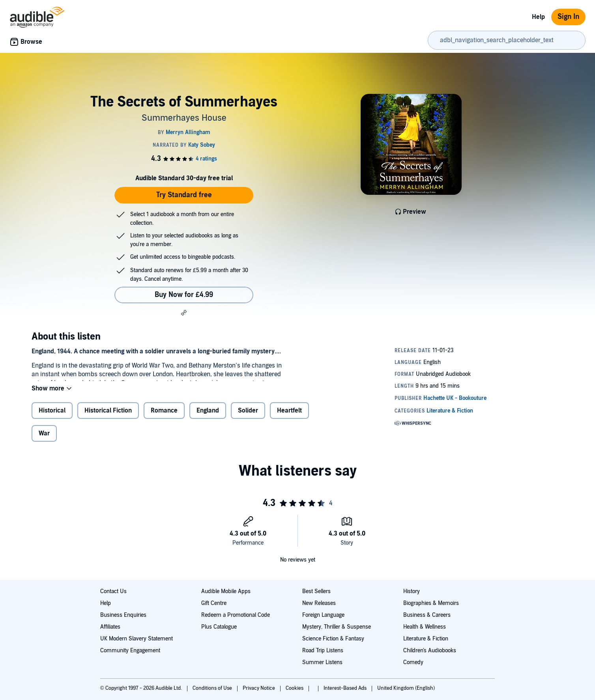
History (412, 591)
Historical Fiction (108, 417)
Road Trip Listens (323, 651)
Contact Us (113, 591)
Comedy (413, 662)
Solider (248, 417)
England (208, 417)
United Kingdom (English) (406, 688)
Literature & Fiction (426, 639)
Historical (52, 417)
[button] (184, 313)
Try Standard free (184, 195)
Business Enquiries (123, 615)
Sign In (568, 17)
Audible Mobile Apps (226, 591)
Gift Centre (214, 603)
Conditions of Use (213, 688)
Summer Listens (322, 662)
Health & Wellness (425, 627)
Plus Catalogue (219, 627)
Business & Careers (427, 615)
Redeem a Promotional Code (236, 615)
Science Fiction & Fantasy (333, 639)
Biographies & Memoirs (431, 603)
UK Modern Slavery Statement (137, 639)
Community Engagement (130, 651)
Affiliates (110, 627)
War (44, 440)
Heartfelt (289, 417)
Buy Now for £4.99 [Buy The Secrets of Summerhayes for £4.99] (184, 295)
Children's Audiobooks (430, 651)
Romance (164, 417)
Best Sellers (316, 591)
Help (538, 17)
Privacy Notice (259, 688)
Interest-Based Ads (346, 688)
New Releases (319, 603)
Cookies (295, 688)
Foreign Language (323, 615)
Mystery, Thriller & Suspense (337, 627)
